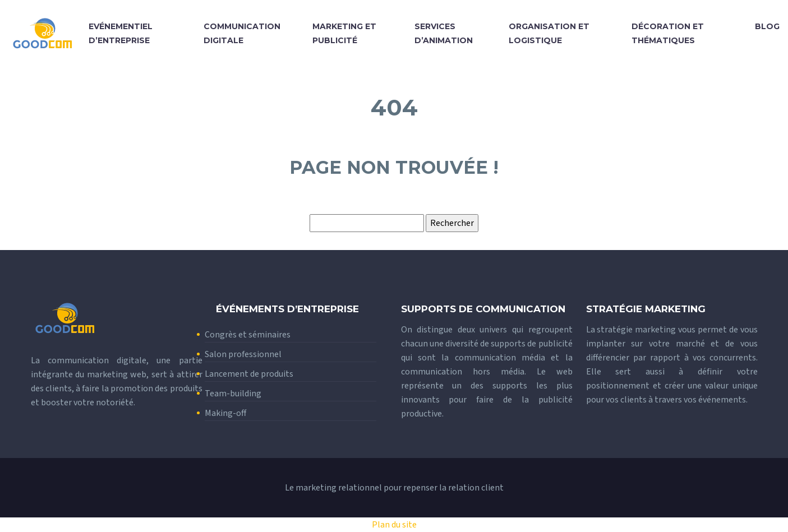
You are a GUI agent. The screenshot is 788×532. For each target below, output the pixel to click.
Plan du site (394, 525)
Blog (767, 26)
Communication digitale (242, 33)
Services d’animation (444, 33)
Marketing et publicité (344, 33)
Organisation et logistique (549, 33)
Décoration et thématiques (668, 33)
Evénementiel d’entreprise (121, 33)
